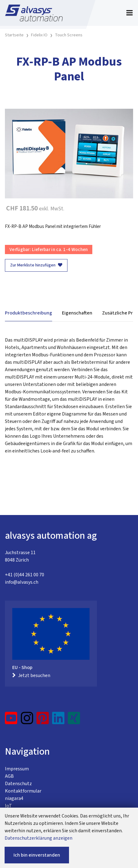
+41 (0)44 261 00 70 (25, 575)
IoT (8, 806)
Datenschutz (18, 784)
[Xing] (74, 720)
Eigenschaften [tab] (77, 313)
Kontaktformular (23, 791)
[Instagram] (27, 720)
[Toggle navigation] (130, 13)
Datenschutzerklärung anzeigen (38, 838)
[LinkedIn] (58, 720)
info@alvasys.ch (22, 582)
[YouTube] (11, 720)
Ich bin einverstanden (37, 855)
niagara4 (14, 798)
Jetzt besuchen (31, 675)
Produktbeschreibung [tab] (29, 313)
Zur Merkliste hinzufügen (36, 265)
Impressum (17, 769)
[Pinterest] (43, 720)
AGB (9, 776)
